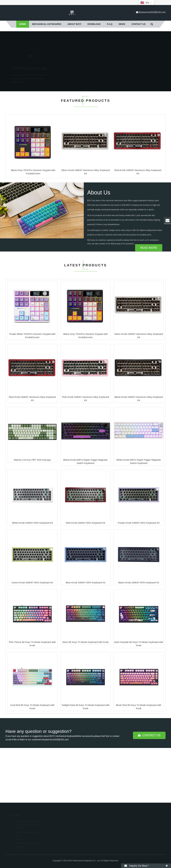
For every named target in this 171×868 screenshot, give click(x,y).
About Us (99, 247)
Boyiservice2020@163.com (152, 12)
